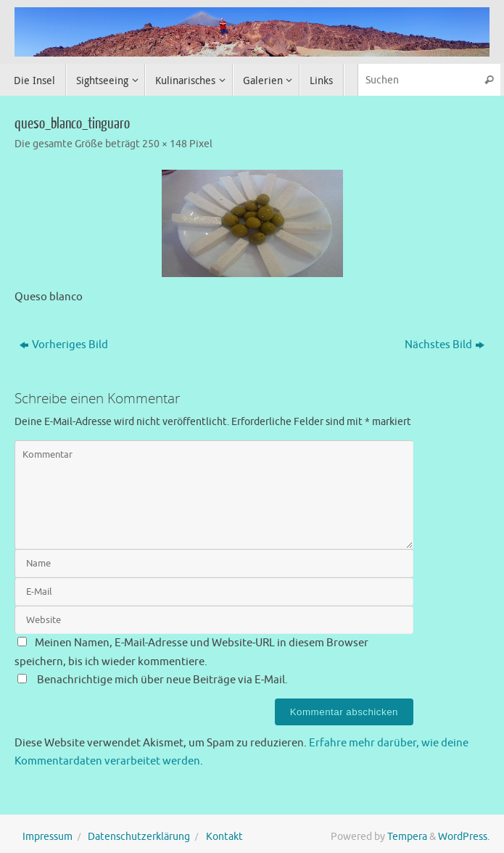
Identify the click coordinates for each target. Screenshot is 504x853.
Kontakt (224, 837)
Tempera (407, 837)
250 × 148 (165, 144)
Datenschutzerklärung (139, 837)
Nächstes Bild (445, 345)
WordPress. (464, 837)
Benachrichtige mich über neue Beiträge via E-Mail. (162, 680)
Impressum (47, 837)
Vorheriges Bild (64, 345)
